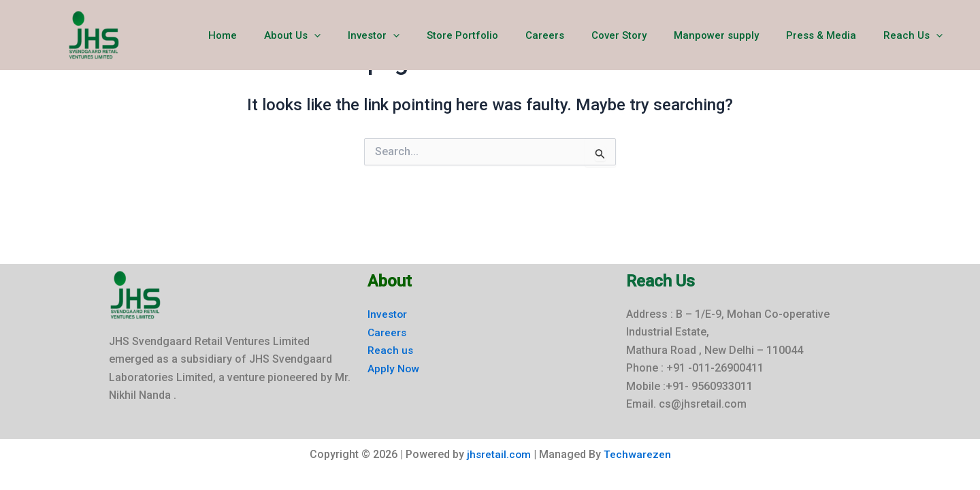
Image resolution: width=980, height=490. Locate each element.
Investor (418, 35)
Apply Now (394, 368)
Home (280, 35)
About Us (343, 35)
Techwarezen (638, 455)
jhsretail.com (499, 455)
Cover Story (643, 35)
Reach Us (916, 35)
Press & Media (831, 35)
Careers (575, 35)
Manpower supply (733, 35)
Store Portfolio (500, 35)
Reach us (391, 350)
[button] (365, 35)
